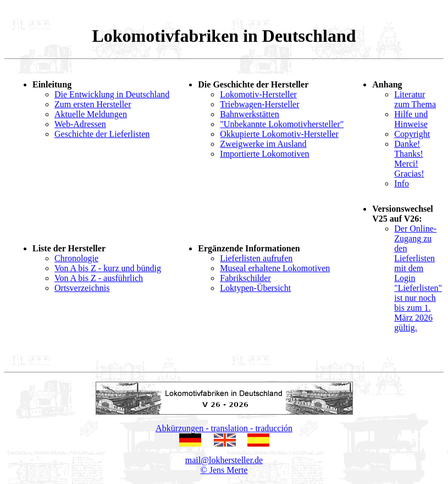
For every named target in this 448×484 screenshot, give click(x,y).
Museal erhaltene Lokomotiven (275, 268)
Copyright (412, 134)
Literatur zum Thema (415, 99)
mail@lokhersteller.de (224, 460)
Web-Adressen (80, 124)
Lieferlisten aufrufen (256, 258)
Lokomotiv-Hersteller (258, 94)
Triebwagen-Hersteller (259, 104)
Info (402, 183)
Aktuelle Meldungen (91, 114)
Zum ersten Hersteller (93, 104)
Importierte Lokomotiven (264, 154)
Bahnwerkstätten (250, 114)
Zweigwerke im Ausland (263, 144)
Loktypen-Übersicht (255, 288)
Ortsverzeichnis (82, 288)
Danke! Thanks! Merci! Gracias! (409, 159)
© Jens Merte (224, 470)
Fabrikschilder (245, 278)
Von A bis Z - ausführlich (99, 278)
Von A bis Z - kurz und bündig (108, 268)
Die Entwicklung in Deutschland (112, 94)
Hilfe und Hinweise (411, 119)
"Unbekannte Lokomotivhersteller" (282, 124)
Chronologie (76, 258)
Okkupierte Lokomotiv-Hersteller (279, 134)
